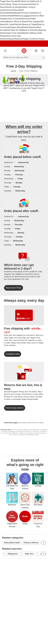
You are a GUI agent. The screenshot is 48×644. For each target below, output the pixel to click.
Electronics (26, 19)
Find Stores (39, 39)
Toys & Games (14, 19)
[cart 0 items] (43, 51)
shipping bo (11, 554)
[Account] (36, 51)
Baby (11, 13)
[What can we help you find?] (24, 58)
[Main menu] (5, 51)
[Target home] (24, 51)
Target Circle (29, 39)
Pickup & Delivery (31, 543)
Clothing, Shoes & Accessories (17, 4)
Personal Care (27, 13)
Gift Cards (9, 24)
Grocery (10, 10)
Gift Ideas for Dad (25, 1)
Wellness (18, 16)
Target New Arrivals (9, 1)
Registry (11, 39)
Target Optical (16, 27)
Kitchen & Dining (13, 7)
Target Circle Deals (14, 33)
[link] (14, 288)
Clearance (33, 27)
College (39, 30)
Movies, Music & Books (17, 22)
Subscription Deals (12, 543)
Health (11, 16)
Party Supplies (34, 22)
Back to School (29, 30)
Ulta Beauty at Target (27, 24)
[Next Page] (43, 543)
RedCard (19, 39)
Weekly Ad (27, 33)
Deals (25, 27)
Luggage (26, 16)
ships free (27, 554)
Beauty (17, 13)
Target (13, 71)
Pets (16, 24)
